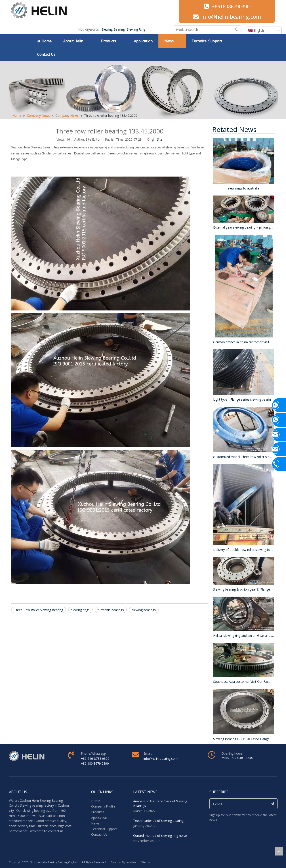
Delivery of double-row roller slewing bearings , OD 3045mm (244, 550)
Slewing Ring (136, 29)
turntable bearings (111, 610)
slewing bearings (144, 610)
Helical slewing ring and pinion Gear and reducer (244, 636)
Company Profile (103, 806)
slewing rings (80, 610)
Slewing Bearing (113, 29)
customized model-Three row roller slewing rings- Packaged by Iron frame (244, 457)
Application (99, 817)
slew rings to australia (244, 188)
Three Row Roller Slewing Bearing (39, 610)
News (95, 823)
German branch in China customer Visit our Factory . (244, 342)
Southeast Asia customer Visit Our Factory (244, 682)
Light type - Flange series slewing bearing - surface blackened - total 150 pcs (244, 399)
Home (96, 801)
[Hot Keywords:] (237, 30)
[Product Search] (204, 30)
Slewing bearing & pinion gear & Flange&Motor (244, 589)
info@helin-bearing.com (231, 17)
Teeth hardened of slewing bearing (158, 821)
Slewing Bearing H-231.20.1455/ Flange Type (244, 739)
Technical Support (104, 829)
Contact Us (99, 834)
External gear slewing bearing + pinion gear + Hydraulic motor (244, 227)
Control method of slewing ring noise (160, 836)
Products (98, 812)
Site (160, 139)
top (279, 851)
